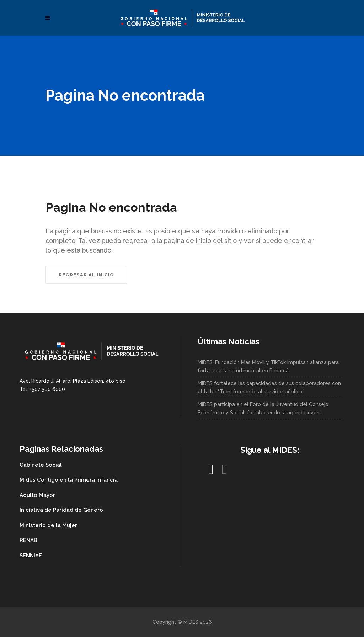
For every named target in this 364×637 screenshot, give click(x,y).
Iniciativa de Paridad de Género (61, 510)
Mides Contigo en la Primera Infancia (69, 480)
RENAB (28, 540)
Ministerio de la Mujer (48, 525)
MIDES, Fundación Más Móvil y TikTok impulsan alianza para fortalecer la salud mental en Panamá (268, 367)
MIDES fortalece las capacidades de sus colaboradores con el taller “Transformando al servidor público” (269, 387)
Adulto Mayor (37, 495)
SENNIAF (31, 556)
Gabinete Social (41, 465)
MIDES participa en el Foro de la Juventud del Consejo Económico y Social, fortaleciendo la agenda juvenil (263, 408)
